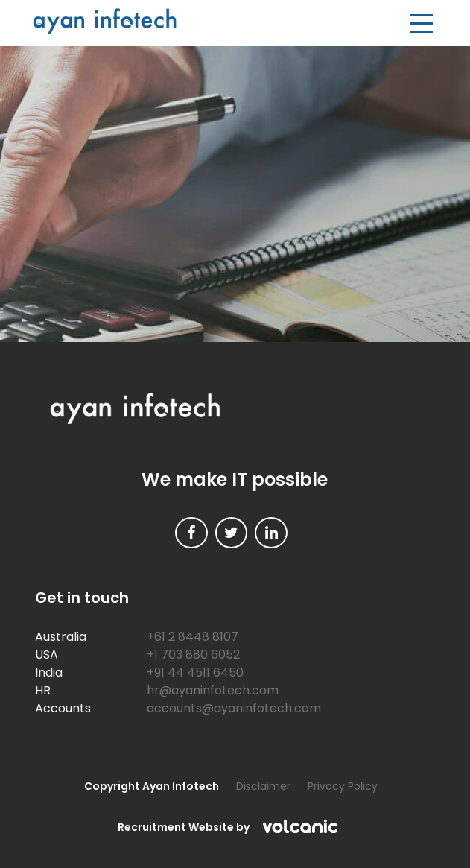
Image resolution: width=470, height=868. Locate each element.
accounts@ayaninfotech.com (234, 708)
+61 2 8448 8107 (193, 637)
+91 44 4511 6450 (195, 672)
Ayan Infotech (104, 22)
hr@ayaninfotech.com (213, 690)
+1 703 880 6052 (193, 655)
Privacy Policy (343, 786)
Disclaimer (263, 786)
